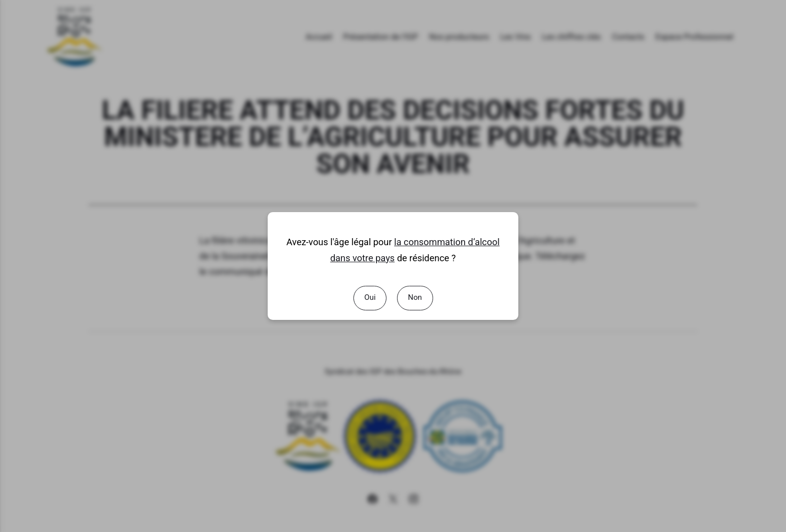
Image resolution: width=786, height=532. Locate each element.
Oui (370, 297)
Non (415, 297)
